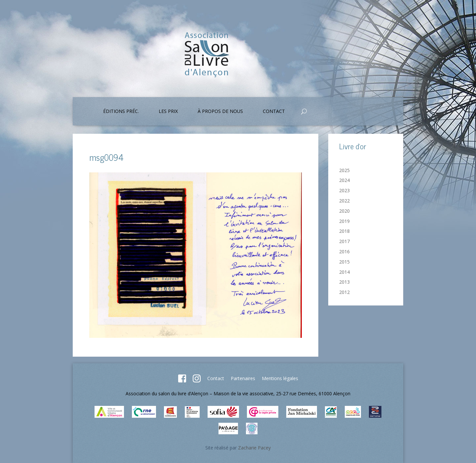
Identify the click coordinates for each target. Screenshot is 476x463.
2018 (344, 231)
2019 (344, 221)
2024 (344, 180)
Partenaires (243, 378)
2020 (344, 211)
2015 (344, 262)
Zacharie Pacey (254, 448)
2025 (344, 170)
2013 (344, 282)
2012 (344, 292)
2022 (344, 201)
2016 (344, 251)
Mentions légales (280, 378)
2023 (344, 190)
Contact (274, 112)
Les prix (168, 112)
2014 (344, 272)
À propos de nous (220, 112)
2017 (344, 241)
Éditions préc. (121, 112)
